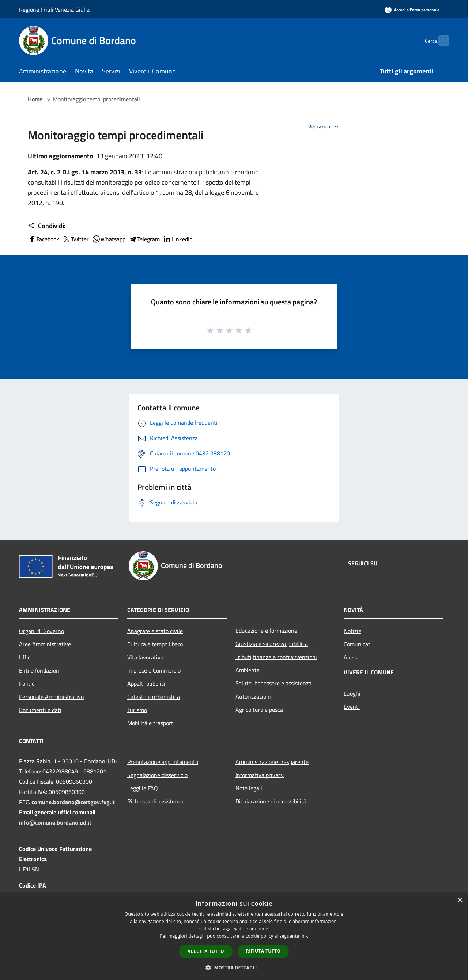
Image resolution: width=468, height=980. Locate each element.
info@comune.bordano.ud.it (55, 822)
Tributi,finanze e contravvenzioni (276, 657)
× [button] (460, 900)
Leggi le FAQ (143, 788)
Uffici (25, 657)
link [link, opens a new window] (304, 936)
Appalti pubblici (146, 684)
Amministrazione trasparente (272, 762)
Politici (27, 684)
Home (35, 99)
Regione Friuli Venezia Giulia (54, 10)
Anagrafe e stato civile (155, 631)
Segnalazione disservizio (157, 775)
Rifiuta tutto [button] (263, 951)
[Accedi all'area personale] (412, 10)
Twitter (76, 239)
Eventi (352, 707)
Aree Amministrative (45, 644)
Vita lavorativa (145, 657)
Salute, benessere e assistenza (273, 683)
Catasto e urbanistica (154, 697)
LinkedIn (178, 239)
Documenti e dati (40, 710)
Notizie (352, 631)
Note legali (249, 788)
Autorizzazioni (253, 696)
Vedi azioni (325, 127)
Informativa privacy (260, 775)
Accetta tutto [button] (206, 951)
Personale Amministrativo (51, 697)
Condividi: (47, 226)
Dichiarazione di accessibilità (271, 801)
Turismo (137, 710)
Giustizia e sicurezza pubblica (272, 644)
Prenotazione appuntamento (163, 762)
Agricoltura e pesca (259, 710)
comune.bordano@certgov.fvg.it (73, 802)
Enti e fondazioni (40, 670)
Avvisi (351, 657)
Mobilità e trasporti (151, 723)
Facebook (44, 239)
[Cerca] (440, 41)
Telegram (144, 239)
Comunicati (358, 644)
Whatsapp (109, 239)
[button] (234, 968)
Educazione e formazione (266, 631)
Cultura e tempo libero (155, 644)
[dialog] (234, 936)
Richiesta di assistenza (155, 801)
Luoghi (352, 693)
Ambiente (248, 670)
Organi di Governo (41, 631)
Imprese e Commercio (154, 670)
